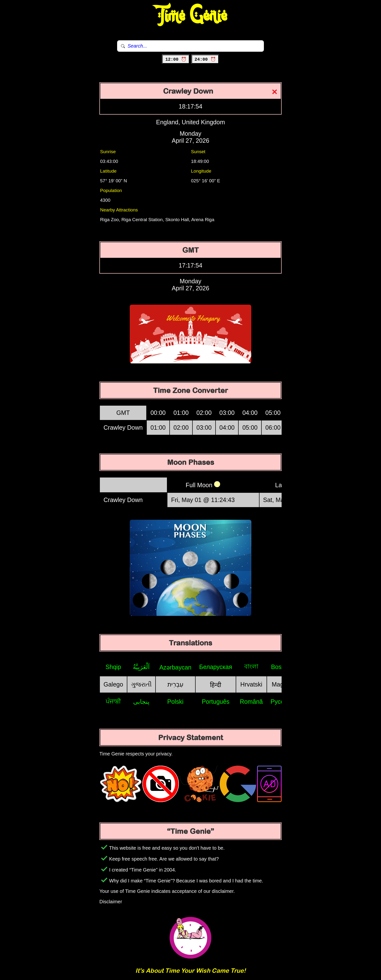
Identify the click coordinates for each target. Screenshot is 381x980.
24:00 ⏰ (205, 59)
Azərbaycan (175, 667)
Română (251, 702)
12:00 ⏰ (176, 59)
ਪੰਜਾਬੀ (113, 701)
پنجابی (141, 702)
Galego (113, 684)
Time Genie (191, 16)
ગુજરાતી (141, 684)
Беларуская (216, 667)
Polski (175, 702)
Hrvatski (251, 684)
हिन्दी (216, 685)
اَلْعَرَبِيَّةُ (141, 667)
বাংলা (251, 666)
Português (216, 702)
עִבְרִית (175, 684)
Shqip (113, 667)
